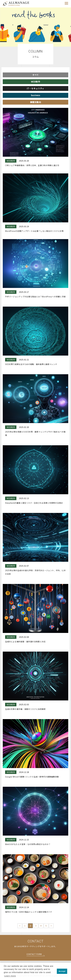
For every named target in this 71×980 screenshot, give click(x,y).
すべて (35, 75)
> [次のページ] (51, 926)
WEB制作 (36, 82)
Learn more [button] (10, 976)
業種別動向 (36, 102)
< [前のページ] (20, 926)
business (36, 95)
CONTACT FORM (34, 954)
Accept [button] (62, 971)
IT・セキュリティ (35, 88)
